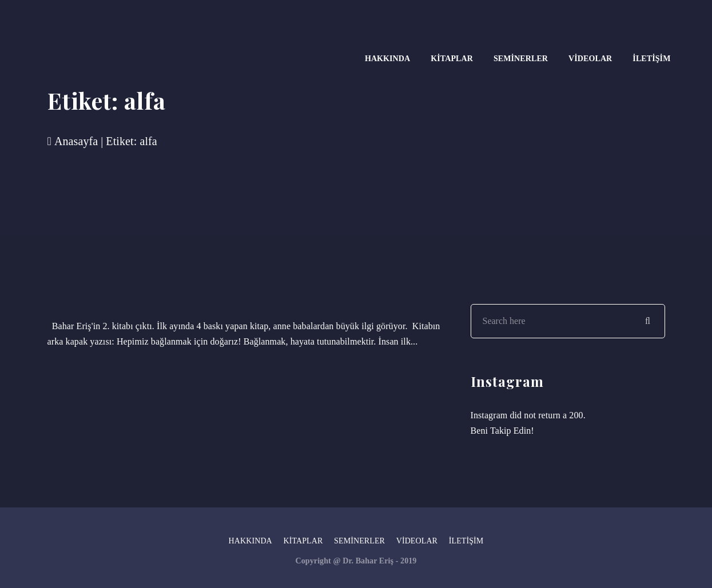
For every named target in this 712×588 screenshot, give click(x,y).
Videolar (590, 59)
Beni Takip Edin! (502, 431)
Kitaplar (452, 59)
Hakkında (387, 59)
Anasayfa (73, 141)
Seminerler (521, 59)
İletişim (651, 59)
